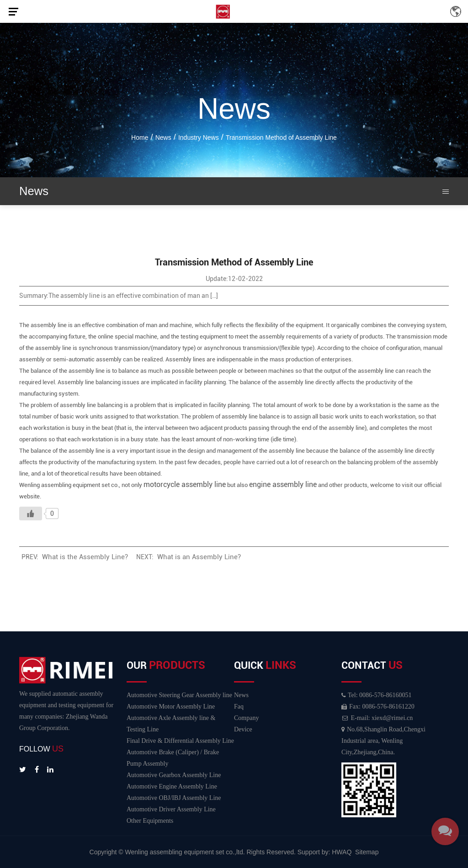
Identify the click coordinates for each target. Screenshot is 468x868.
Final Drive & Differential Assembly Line (180, 741)
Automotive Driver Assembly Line (171, 809)
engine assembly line (283, 484)
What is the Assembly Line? (85, 557)
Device (243, 729)
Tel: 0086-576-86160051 (376, 695)
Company (246, 718)
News (241, 695)
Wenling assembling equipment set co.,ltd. (186, 852)
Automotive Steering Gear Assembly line (179, 695)
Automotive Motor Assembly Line (171, 707)
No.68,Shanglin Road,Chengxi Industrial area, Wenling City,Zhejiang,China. (383, 741)
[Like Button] (31, 513)
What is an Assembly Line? (199, 557)
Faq (239, 707)
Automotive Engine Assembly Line (172, 786)
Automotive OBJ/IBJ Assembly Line (174, 798)
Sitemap (367, 852)
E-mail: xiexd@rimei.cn (377, 718)
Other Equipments (150, 821)
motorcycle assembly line (185, 484)
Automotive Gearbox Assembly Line (174, 775)
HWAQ (342, 852)
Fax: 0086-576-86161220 (378, 707)
